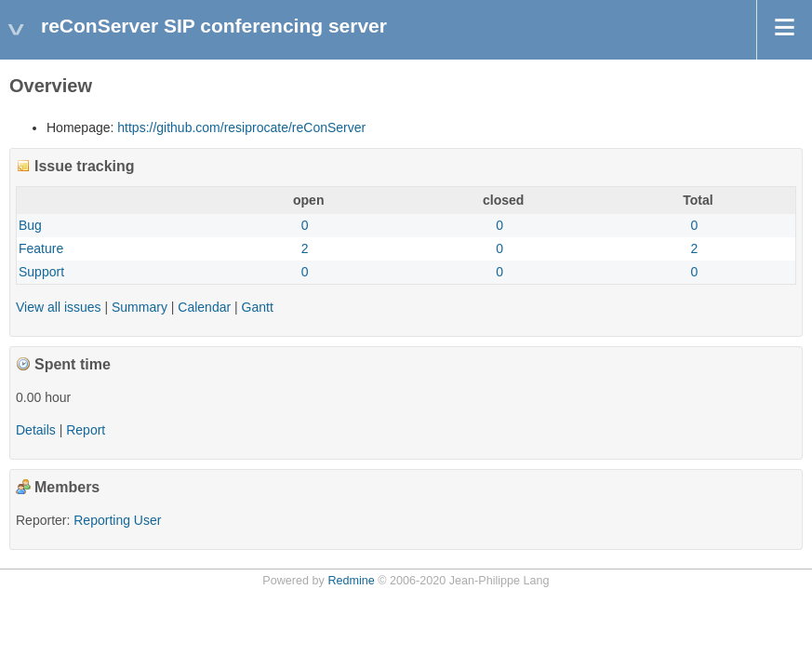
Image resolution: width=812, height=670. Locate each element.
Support (41, 272)
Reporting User (117, 520)
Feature (41, 248)
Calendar (204, 307)
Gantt (258, 307)
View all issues (59, 307)
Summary (140, 307)
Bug (30, 225)
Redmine (351, 581)
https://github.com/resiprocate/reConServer (241, 127)
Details (36, 430)
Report (86, 430)
